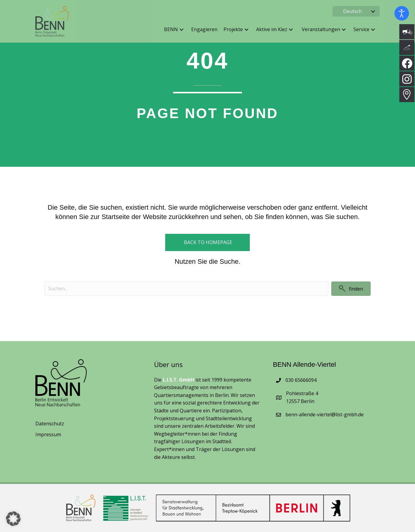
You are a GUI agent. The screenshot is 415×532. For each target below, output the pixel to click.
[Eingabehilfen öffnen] (402, 13)
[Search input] (186, 289)
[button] (373, 11)
